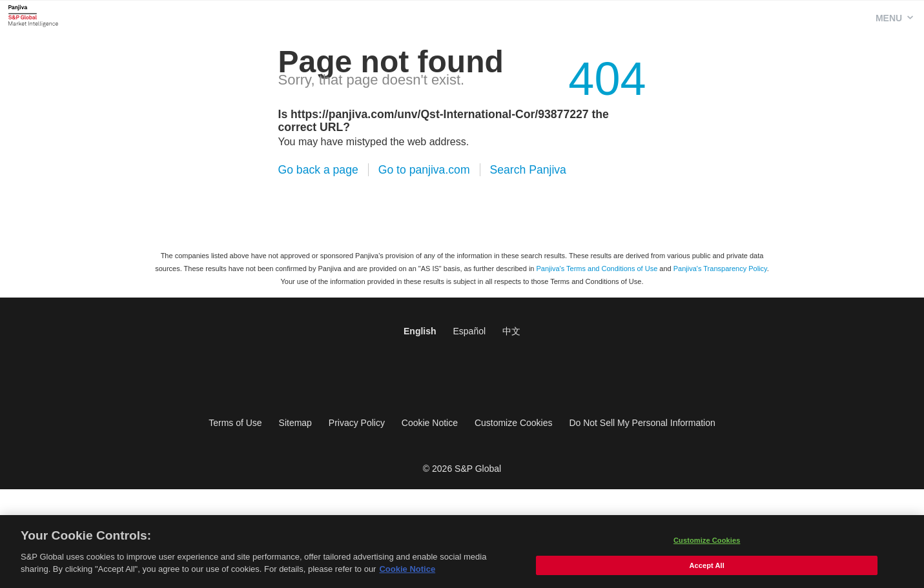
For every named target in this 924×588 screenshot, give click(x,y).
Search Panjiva (528, 170)
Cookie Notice (430, 423)
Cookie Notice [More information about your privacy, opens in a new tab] (407, 573)
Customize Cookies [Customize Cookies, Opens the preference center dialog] (707, 543)
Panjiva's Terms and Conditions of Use (597, 269)
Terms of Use (235, 423)
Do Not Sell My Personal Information (642, 423)
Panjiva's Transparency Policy (720, 269)
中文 (511, 331)
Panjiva (33, 15)
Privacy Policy (357, 423)
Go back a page (318, 170)
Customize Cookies (514, 423)
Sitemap (295, 423)
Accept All (706, 569)
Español (469, 331)
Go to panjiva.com (424, 170)
